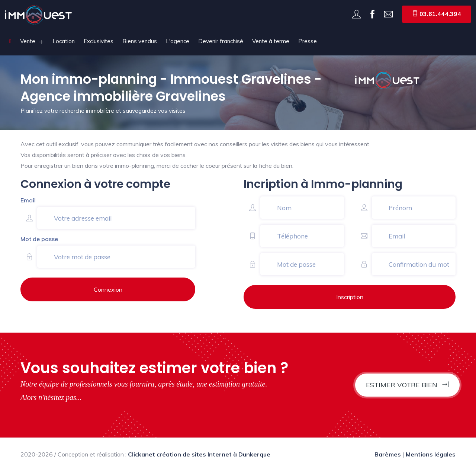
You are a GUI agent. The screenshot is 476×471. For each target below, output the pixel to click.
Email (28, 200)
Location (64, 41)
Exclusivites (99, 41)
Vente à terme (271, 41)
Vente (28, 41)
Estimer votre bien (407, 385)
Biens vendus (140, 41)
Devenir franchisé (221, 41)
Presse (308, 41)
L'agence (178, 41)
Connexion (108, 289)
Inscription (350, 297)
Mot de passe (39, 239)
